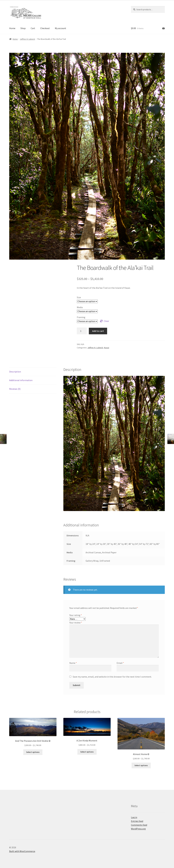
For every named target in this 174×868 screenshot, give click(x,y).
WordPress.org (138, 829)
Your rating (76, 615)
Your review (76, 623)
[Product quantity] (82, 331)
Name (73, 663)
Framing (81, 317)
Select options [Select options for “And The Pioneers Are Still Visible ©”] (33, 752)
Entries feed (137, 821)
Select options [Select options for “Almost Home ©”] (141, 765)
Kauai (107, 348)
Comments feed (139, 825)
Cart (33, 28)
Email (120, 663)
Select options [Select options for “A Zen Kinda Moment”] (87, 752)
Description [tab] (15, 372)
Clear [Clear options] (106, 321)
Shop (23, 28)
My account (61, 28)
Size (79, 297)
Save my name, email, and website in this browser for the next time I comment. (112, 677)
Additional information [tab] (21, 380)
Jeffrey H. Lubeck (27, 39)
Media (80, 307)
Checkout (45, 28)
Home (12, 28)
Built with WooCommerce (22, 851)
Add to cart (98, 331)
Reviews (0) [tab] (15, 389)
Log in (134, 817)
